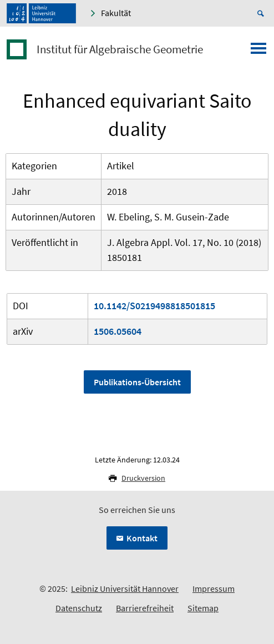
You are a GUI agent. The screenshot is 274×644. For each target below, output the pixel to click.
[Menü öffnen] (258, 52)
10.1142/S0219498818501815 (154, 306)
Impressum (214, 588)
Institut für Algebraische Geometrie (120, 49)
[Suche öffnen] (262, 13)
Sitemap (203, 608)
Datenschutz (79, 608)
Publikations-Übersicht (137, 382)
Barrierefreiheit (145, 608)
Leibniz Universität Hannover (125, 588)
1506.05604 (118, 331)
